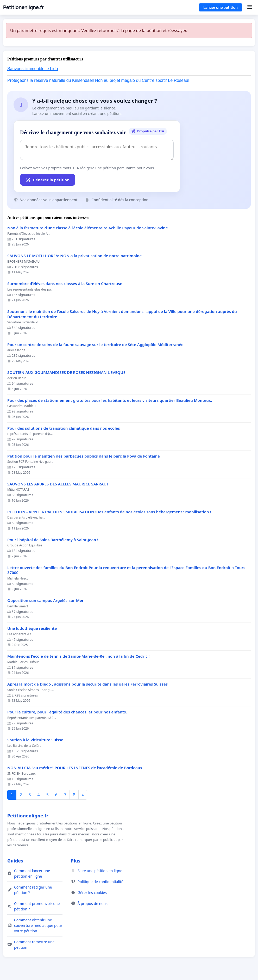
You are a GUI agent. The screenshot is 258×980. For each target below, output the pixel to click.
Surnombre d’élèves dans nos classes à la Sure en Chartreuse (65, 284)
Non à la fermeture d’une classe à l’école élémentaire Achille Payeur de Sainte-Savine (88, 228)
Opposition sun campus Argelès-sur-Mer (45, 600)
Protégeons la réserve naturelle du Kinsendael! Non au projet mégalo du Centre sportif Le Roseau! (98, 80)
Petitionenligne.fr (23, 7)
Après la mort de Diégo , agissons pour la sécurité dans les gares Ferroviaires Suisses (87, 684)
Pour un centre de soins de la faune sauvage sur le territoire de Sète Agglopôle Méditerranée (95, 345)
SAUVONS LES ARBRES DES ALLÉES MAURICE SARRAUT (58, 484)
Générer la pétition (48, 180)
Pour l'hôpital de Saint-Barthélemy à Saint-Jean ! (53, 540)
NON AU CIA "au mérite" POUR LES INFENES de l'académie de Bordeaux (75, 768)
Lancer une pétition (221, 7)
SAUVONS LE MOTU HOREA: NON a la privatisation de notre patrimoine (74, 256)
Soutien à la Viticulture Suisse (35, 740)
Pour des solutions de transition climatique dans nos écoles (64, 428)
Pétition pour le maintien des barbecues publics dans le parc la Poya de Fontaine (84, 456)
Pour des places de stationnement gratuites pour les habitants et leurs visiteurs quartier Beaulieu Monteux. (110, 400)
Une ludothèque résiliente (32, 628)
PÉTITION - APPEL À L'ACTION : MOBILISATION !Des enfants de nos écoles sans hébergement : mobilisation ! (109, 512)
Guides (15, 861)
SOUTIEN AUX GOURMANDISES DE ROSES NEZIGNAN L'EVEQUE (66, 372)
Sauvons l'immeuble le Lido (33, 69)
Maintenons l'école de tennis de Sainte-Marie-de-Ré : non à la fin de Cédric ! (78, 656)
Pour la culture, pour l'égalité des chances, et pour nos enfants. (67, 712)
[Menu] (250, 7)
